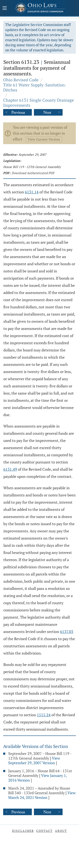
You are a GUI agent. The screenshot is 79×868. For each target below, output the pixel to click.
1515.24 (44, 715)
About (61, 831)
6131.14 (32, 192)
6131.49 (10, 469)
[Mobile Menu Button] (5, 8)
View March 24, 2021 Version (42, 795)
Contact (44, 831)
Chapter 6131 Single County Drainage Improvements (39, 103)
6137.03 (67, 632)
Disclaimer (23, 831)
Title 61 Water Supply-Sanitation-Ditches (35, 87)
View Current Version (44, 139)
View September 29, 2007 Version (34, 760)
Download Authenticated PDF (33, 173)
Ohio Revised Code (21, 80)
